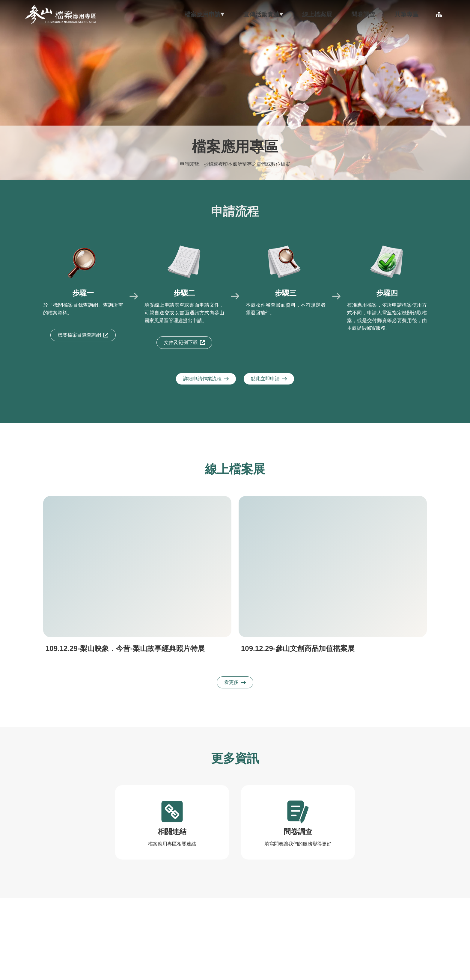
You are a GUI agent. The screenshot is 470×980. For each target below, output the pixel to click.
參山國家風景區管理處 (61, 14)
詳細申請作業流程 (206, 379)
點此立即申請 (269, 379)
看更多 (235, 682)
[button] (170, 14)
